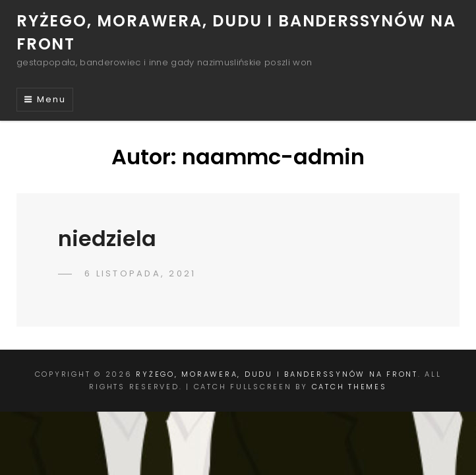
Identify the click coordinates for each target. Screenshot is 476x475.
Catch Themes (349, 387)
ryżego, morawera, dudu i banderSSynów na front (277, 374)
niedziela (107, 238)
